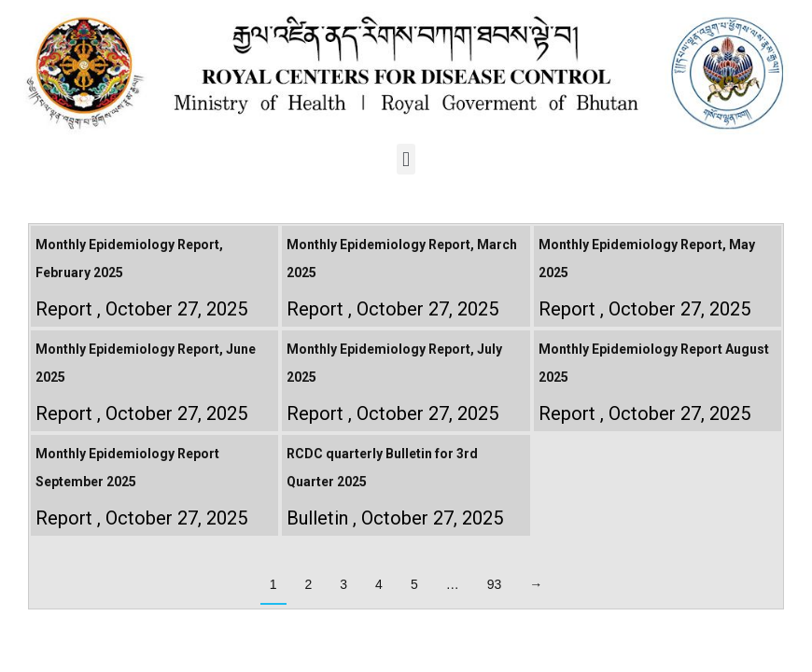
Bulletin (317, 518)
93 (495, 584)
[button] (406, 159)
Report (64, 309)
